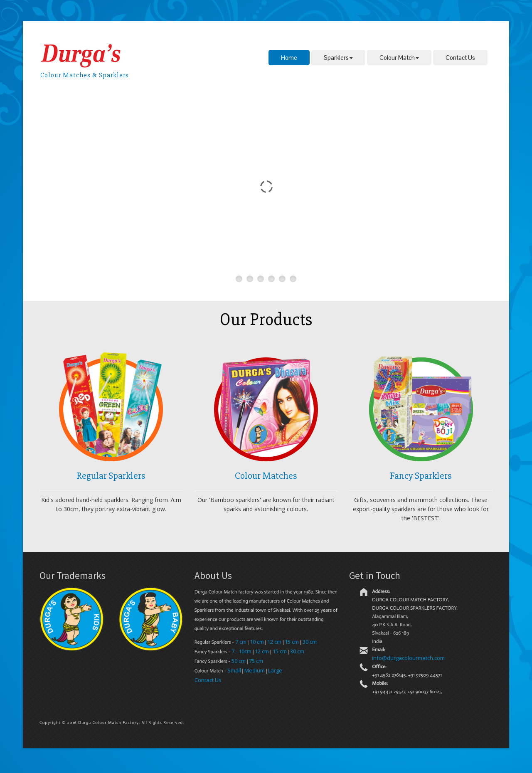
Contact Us (460, 58)
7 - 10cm (241, 651)
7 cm (241, 642)
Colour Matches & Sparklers (85, 75)
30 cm (310, 642)
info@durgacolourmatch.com (408, 658)
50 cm (239, 661)
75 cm (256, 661)
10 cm (257, 642)
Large (275, 670)
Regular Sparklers (111, 476)
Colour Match (399, 58)
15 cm (292, 642)
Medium (255, 670)
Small (234, 670)
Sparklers (338, 58)
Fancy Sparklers (421, 476)
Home (289, 58)
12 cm (274, 642)
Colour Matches (266, 476)
